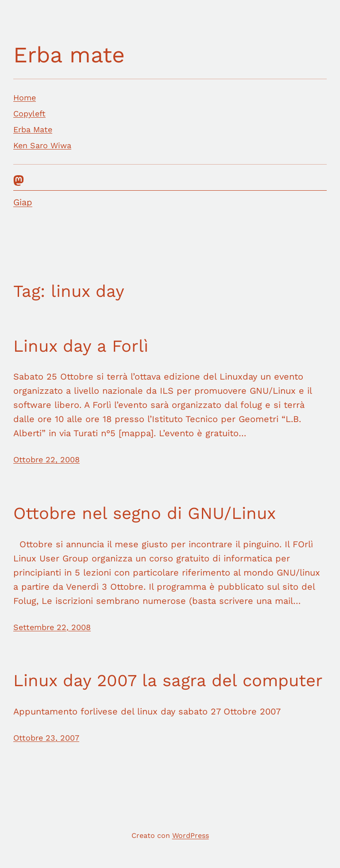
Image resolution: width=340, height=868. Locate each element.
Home (25, 98)
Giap (23, 202)
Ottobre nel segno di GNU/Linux (145, 513)
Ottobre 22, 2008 (46, 459)
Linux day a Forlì (81, 346)
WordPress (191, 835)
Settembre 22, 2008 (52, 627)
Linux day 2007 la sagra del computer (168, 680)
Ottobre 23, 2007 (46, 738)
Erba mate (69, 55)
